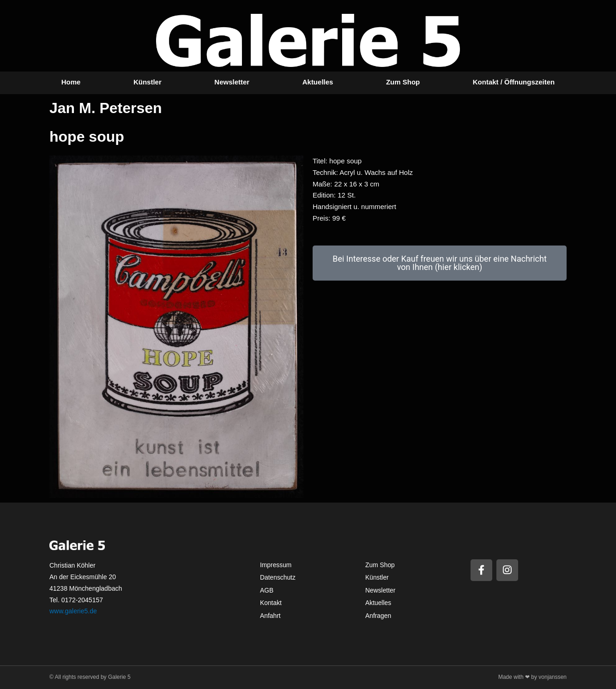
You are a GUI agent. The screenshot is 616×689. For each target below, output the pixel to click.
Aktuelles (318, 82)
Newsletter (232, 82)
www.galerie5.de (73, 611)
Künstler (148, 82)
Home (71, 82)
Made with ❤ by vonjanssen (532, 677)
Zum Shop (403, 82)
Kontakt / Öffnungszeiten (514, 82)
